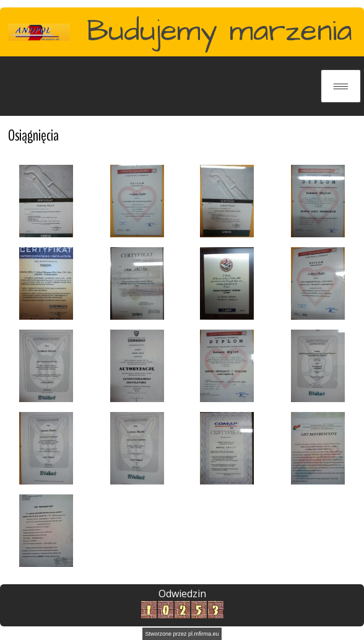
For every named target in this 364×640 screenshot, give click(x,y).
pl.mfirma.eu (204, 634)
